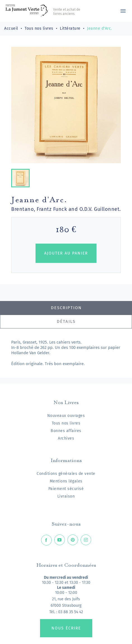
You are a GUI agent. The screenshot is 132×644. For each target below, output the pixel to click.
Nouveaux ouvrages (66, 416)
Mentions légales (66, 481)
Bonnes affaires (66, 431)
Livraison (66, 496)
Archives (66, 438)
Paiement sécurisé (66, 489)
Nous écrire (66, 628)
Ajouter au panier (66, 253)
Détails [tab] (66, 321)
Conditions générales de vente (66, 474)
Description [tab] (66, 308)
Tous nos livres (66, 423)
